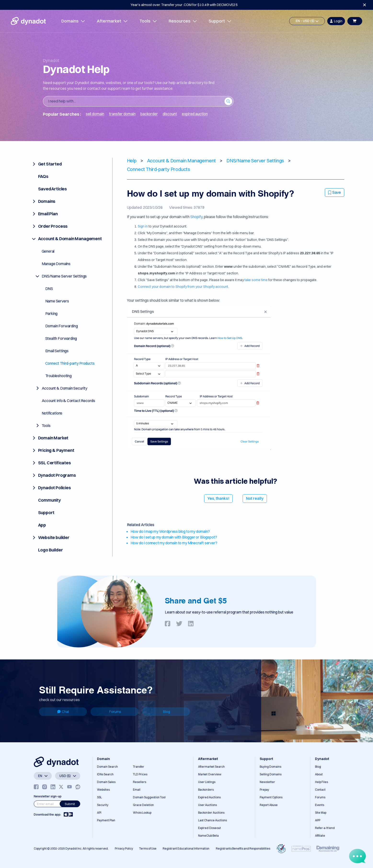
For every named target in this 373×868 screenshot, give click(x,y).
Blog (167, 712)
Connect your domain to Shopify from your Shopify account (183, 287)
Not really (255, 498)
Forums (115, 712)
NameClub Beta (208, 836)
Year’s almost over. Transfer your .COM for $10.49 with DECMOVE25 (184, 5)
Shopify (196, 217)
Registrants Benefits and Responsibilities (243, 848)
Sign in (143, 226)
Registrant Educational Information (186, 848)
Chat (63, 712)
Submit (70, 804)
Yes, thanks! (218, 498)
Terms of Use (148, 848)
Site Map (321, 813)
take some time (256, 280)
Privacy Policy (124, 848)
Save (335, 192)
